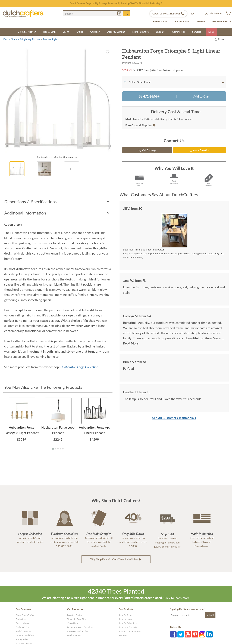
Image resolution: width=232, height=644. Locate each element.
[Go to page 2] (55, 449)
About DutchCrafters (25, 615)
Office (80, 32)
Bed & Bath (49, 32)
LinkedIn (209, 634)
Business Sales (22, 627)
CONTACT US (158, 21)
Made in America (23, 631)
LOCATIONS (181, 21)
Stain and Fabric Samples (130, 631)
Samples (197, 32)
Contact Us (21, 619)
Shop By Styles (125, 615)
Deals (211, 32)
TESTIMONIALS (221, 21)
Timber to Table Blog (77, 619)
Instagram (202, 634)
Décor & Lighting (116, 32)
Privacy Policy (22, 639)
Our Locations (22, 623)
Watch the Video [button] (116, 559)
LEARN (200, 21)
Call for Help (147, 150)
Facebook (173, 634)
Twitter (181, 634)
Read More (131, 343)
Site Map (123, 635)
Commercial (179, 32)
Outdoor (95, 32)
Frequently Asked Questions (80, 627)
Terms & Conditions (25, 635)
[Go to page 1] (53, 449)
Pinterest (195, 634)
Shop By (160, 32)
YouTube (188, 634)
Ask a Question (200, 150)
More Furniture (141, 32)
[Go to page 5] (63, 449)
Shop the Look (125, 619)
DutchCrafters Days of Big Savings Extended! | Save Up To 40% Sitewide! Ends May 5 (116, 3)
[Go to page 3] (58, 449)
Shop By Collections (128, 623)
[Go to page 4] (60, 449)
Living (66, 32)
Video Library (73, 623)
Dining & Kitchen (27, 32)
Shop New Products (128, 627)
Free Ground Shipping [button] (140, 125)
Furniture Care (74, 635)
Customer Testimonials (78, 631)
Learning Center (75, 615)
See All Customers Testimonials (174, 418)
